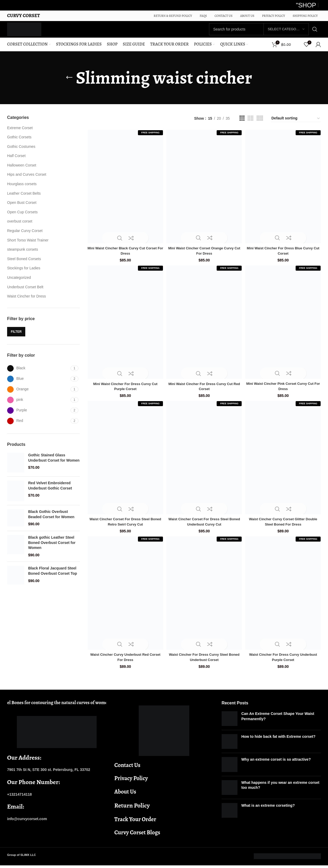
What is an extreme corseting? (268, 808)
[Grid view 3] (242, 123)
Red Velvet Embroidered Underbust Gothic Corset (50, 490)
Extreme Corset (20, 132)
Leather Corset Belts (24, 198)
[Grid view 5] (260, 123)
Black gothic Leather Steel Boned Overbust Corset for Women (52, 547)
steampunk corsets (23, 254)
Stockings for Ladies (24, 273)
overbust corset (20, 226)
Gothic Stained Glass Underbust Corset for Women (54, 462)
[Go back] (69, 82)
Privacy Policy (131, 781)
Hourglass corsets (22, 189)
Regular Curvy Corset (25, 235)
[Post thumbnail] (230, 721)
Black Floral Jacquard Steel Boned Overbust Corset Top (53, 576)
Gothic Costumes (21, 151)
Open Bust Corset (22, 207)
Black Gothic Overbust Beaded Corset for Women (51, 519)
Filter (16, 336)
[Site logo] (30, 31)
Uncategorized (19, 282)
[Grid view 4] (250, 123)
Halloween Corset (22, 170)
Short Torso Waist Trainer (28, 245)
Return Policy (132, 808)
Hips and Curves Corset (27, 179)
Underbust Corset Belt (25, 291)
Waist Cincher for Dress (26, 301)
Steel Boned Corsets (24, 263)
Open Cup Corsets (22, 216)
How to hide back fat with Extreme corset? (279, 739)
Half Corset (16, 160)
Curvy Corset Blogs (137, 835)
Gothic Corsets (19, 142)
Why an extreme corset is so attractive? (276, 762)
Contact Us (127, 768)
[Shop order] (296, 123)
